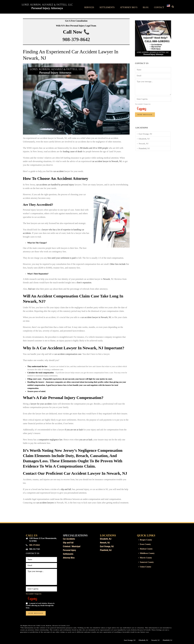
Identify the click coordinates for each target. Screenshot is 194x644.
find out (31, 289)
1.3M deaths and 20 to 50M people (93, 148)
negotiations (57, 379)
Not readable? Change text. (143, 104)
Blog (146, 7)
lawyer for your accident (41, 404)
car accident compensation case (68, 354)
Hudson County (145, 549)
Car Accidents (69, 539)
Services (89, 7)
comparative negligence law (50, 440)
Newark (106, 279)
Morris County (145, 558)
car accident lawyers (45, 503)
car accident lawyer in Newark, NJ (107, 161)
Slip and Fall (68, 543)
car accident (59, 171)
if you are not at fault (73, 430)
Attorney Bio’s (129, 7)
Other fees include (118, 264)
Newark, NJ (143, 144)
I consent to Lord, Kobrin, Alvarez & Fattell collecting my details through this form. (40, 606)
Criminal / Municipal (72, 546)
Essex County (144, 544)
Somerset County (146, 562)
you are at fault (86, 440)
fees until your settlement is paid (62, 258)
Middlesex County (146, 553)
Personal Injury (69, 550)
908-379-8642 (76, 39)
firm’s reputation (84, 283)
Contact (159, 7)
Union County (145, 567)
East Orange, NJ (144, 134)
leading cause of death (73, 151)
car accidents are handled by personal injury (55, 185)
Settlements (107, 7)
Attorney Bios (69, 558)
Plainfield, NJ (143, 149)
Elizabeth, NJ (143, 139)
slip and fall (66, 489)
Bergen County (145, 540)
